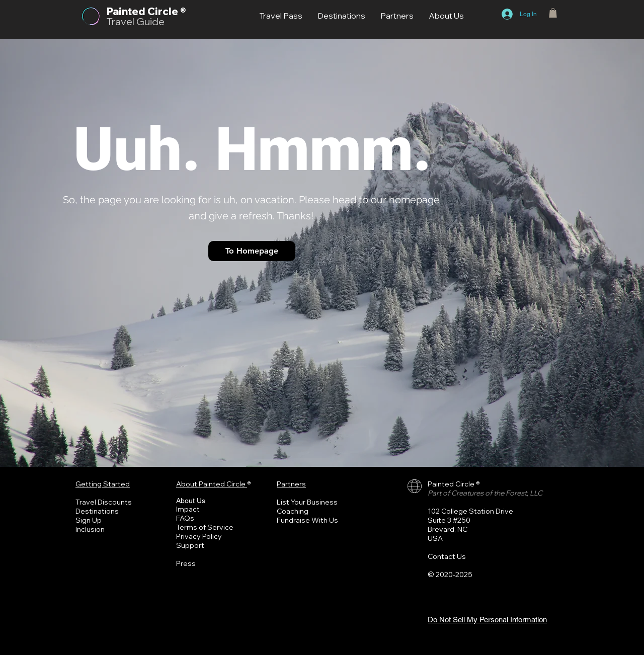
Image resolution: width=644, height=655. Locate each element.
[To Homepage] (252, 251)
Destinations (97, 511)
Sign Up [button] (89, 520)
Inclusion (90, 529)
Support (190, 545)
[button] (553, 13)
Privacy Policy (199, 536)
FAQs (185, 518)
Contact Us (447, 556)
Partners (291, 484)
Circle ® (167, 11)
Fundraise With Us (307, 520)
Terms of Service (205, 527)
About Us (191, 501)
